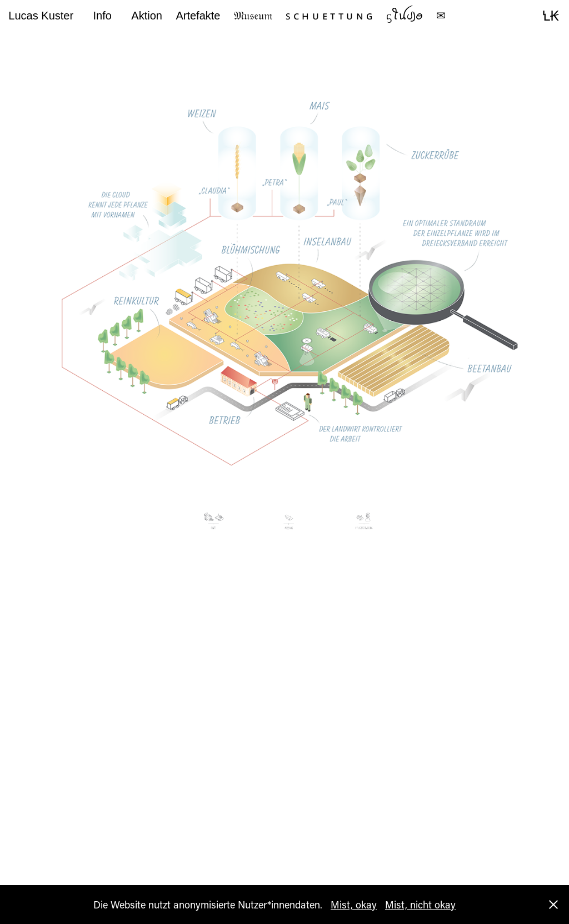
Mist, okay (354, 905)
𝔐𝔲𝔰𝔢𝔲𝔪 (253, 16)
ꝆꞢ (550, 16)
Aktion (147, 16)
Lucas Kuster (41, 16)
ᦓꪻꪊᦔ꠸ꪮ (405, 16)
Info (103, 16)
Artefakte (198, 16)
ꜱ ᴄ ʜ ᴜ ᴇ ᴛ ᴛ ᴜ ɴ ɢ (329, 16)
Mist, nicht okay (420, 905)
